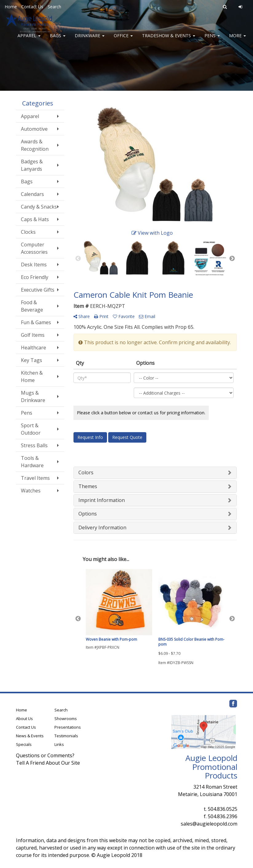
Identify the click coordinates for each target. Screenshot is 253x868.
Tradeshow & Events (169, 40)
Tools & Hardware (32, 462)
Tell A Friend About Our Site (48, 763)
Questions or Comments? (45, 755)
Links (59, 744)
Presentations (68, 727)
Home (11, 7)
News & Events (30, 736)
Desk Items (34, 265)
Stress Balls (34, 445)
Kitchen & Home (32, 376)
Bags (58, 40)
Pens (212, 40)
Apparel (29, 40)
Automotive (34, 129)
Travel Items (35, 478)
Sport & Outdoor (31, 429)
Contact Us (32, 7)
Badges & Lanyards (32, 165)
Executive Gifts (38, 290)
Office (123, 40)
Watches (31, 491)
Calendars (32, 194)
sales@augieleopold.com (209, 824)
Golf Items (33, 335)
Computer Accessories (34, 248)
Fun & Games (36, 322)
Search (54, 7)
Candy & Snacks (39, 207)
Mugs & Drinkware (33, 396)
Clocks (28, 232)
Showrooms (66, 719)
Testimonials (66, 736)
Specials (24, 744)
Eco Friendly (35, 277)
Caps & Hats (35, 219)
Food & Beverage (32, 306)
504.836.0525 (223, 809)
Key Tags (32, 360)
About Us (24, 719)
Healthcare (34, 348)
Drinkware (90, 40)
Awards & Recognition (35, 145)
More (237, 40)
